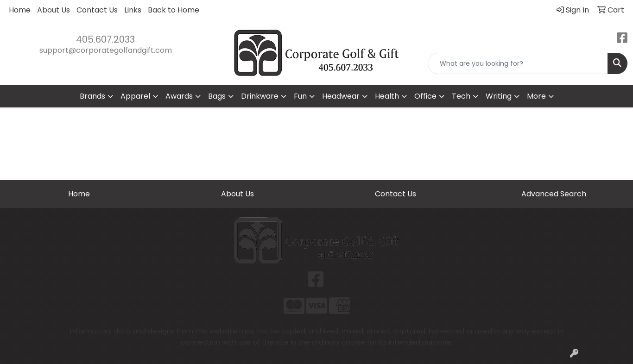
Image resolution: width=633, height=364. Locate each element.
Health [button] (387, 96)
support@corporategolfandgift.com (106, 50)
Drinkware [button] (260, 96)
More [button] (536, 96)
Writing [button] (499, 96)
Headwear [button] (341, 96)
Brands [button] (92, 96)
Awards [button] (179, 96)
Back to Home (174, 10)
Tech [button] (461, 96)
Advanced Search (554, 194)
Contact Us (97, 10)
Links (133, 10)
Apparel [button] (135, 96)
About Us (54, 10)
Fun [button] (300, 96)
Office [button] (425, 96)
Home (20, 10)
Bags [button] (217, 96)
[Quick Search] (518, 63)
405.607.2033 (105, 39)
